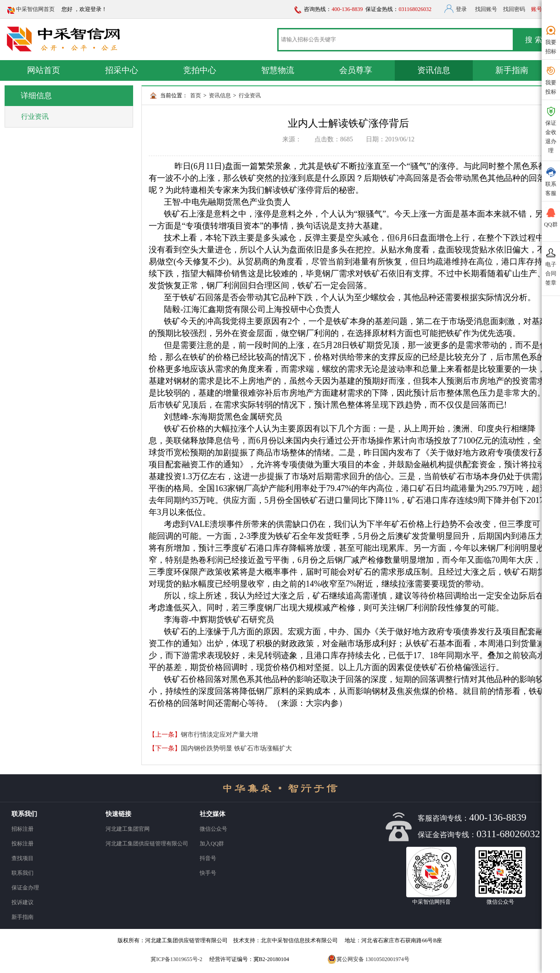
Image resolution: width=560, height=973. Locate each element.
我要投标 (551, 80)
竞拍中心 (200, 70)
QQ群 (551, 217)
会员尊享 (356, 70)
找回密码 (514, 9)
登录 (461, 9)
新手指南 (512, 70)
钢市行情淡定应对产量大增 (219, 735)
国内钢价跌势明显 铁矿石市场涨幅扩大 (236, 748)
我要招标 (551, 39)
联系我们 (22, 873)
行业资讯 (250, 95)
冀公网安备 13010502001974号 (368, 959)
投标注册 (22, 844)
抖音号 (208, 858)
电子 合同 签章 (551, 266)
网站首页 (44, 70)
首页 (196, 95)
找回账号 (486, 9)
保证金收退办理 (551, 129)
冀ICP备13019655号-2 (176, 959)
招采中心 (122, 70)
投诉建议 (22, 902)
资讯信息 (434, 70)
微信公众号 (213, 829)
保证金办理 (25, 888)
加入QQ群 (212, 844)
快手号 (208, 873)
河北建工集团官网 (128, 829)
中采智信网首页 (35, 9)
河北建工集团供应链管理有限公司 (147, 844)
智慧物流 (278, 70)
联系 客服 (551, 181)
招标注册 (22, 829)
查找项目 (22, 858)
